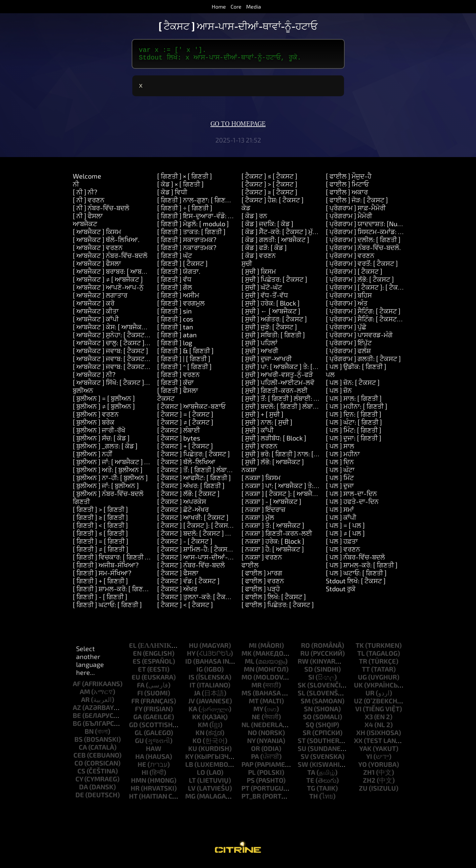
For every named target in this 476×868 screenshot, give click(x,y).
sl (302, 697)
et (142, 673)
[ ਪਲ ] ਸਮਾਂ (340, 513)
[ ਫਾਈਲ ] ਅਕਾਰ (347, 196)
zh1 (369, 776)
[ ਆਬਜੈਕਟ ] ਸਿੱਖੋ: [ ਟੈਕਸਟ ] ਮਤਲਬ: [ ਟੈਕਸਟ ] (132, 386)
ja (197, 697)
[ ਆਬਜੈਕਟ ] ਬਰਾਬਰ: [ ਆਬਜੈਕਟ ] (116, 275)
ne (256, 721)
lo (201, 776)
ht (133, 800)
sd (309, 673)
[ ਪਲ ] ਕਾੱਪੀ (341, 521)
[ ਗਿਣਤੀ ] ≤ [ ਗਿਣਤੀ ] (100, 537)
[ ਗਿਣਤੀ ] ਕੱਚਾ (175, 386)
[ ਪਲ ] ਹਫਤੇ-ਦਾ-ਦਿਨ (352, 505)
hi (145, 776)
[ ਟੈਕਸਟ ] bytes (179, 442)
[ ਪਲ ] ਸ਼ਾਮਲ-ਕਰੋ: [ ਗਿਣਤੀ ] (362, 569)
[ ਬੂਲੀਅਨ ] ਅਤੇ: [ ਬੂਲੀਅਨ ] (108, 474)
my (258, 713)
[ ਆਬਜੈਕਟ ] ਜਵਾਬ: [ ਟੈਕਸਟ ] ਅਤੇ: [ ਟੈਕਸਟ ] (130, 362)
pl (252, 776)
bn (89, 735)
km (203, 728)
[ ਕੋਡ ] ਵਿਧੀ (172, 196)
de (80, 799)
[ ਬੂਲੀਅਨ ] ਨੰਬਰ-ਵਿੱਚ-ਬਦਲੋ (108, 497)
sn (308, 713)
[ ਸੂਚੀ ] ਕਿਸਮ (259, 275)
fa (141, 689)
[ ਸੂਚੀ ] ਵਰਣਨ (260, 450)
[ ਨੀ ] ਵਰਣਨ (89, 204)
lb (189, 768)
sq (310, 728)
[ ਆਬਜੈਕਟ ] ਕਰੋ (94, 307)
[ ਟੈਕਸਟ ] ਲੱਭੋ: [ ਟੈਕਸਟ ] (188, 497)
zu (363, 792)
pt (245, 792)
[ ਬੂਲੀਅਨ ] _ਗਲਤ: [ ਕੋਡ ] (105, 450)
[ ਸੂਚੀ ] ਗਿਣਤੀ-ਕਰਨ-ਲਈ (275, 394)
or (256, 752)
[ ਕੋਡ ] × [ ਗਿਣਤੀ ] (180, 188)
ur (370, 697)
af (77, 687)
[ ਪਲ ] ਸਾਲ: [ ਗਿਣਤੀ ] (354, 402)
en (137, 657)
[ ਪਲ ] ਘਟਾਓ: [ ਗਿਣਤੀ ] (356, 577)
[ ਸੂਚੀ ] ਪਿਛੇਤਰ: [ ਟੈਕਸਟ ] (274, 283)
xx (358, 744)
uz (358, 705)
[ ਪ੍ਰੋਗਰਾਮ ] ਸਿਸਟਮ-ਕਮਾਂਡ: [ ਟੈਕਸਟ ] (374, 235)
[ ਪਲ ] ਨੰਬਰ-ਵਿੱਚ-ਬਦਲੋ (355, 561)
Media (254, 6)
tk (360, 649)
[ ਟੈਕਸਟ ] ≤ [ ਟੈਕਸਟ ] (269, 180)
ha (140, 760)
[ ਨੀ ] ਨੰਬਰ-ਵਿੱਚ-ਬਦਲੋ (101, 212)
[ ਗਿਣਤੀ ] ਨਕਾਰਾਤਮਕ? (187, 251)
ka (193, 713)
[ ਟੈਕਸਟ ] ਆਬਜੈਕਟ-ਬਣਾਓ (191, 410)
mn (249, 673)
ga (138, 721)
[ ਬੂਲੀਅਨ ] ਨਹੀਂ (92, 458)
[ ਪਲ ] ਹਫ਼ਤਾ (342, 545)
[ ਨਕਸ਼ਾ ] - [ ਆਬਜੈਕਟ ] (271, 505)
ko (197, 744)
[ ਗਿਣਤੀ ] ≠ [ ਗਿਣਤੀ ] (101, 553)
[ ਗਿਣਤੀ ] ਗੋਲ (175, 291)
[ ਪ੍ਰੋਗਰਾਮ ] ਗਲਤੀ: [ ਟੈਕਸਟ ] (363, 362)
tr (363, 665)
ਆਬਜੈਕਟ (85, 227)
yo (363, 768)
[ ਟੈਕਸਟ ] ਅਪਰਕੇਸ (182, 505)
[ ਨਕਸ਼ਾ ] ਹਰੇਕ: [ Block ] (273, 545)
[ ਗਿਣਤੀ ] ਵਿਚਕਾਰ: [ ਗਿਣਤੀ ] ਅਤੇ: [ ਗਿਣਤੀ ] (129, 561)
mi (253, 649)
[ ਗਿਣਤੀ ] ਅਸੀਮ (178, 299)
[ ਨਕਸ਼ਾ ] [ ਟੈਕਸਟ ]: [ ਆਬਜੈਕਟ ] (283, 497)
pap (247, 768)
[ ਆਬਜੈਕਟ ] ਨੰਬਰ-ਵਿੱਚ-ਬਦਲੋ (110, 259)
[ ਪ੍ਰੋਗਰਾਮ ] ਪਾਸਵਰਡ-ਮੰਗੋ (359, 339)
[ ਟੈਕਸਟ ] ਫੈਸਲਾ (178, 577)
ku (193, 752)
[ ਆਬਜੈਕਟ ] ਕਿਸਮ (97, 235)
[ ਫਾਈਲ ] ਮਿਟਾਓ (347, 188)
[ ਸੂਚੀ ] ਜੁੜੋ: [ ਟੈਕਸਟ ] (269, 331)
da (84, 791)
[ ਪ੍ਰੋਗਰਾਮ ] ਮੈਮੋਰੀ (349, 220)
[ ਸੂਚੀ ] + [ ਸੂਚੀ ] (262, 418)
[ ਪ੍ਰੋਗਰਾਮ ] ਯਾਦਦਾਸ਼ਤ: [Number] (371, 227)
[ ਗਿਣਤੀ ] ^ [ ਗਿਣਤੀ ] (184, 370)
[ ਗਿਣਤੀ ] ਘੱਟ (175, 259)
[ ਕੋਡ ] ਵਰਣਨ (259, 259)
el (133, 649)
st (302, 744)
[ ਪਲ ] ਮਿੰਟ (340, 481)
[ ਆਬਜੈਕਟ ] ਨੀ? (94, 378)
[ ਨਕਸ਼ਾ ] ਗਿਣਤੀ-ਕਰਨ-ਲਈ (277, 537)
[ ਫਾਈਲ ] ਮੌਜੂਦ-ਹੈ (349, 180)
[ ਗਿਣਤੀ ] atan (177, 339)
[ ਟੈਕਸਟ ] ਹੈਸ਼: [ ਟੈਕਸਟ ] (273, 204)
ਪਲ (330, 378)
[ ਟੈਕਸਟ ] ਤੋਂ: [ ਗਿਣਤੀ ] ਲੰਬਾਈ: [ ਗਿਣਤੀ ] (209, 474)
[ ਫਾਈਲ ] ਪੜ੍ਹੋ (261, 593)
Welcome (87, 180)
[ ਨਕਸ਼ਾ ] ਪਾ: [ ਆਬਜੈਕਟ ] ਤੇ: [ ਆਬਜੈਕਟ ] (294, 489)
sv (305, 760)
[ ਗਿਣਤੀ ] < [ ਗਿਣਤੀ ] (100, 529)
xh (361, 736)
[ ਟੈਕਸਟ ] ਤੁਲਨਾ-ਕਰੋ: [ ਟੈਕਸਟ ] (197, 600)
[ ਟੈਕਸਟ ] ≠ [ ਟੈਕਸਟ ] (185, 426)
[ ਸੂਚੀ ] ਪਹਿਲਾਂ (260, 347)
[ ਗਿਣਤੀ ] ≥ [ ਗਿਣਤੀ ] (100, 521)
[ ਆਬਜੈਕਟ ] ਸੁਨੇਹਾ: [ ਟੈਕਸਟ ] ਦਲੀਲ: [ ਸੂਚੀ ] (129, 339)
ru (305, 657)
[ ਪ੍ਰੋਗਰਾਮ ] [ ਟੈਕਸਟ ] (354, 275)
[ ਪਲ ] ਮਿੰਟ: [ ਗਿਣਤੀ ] (354, 434)
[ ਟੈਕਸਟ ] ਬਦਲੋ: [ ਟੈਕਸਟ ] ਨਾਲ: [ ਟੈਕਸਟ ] (211, 537)
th (314, 800)
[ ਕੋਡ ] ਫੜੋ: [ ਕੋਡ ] (264, 251)
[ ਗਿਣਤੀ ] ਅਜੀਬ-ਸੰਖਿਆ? (106, 569)
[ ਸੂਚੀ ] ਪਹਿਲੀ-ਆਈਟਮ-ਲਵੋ (278, 386)
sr (307, 736)
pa (255, 760)
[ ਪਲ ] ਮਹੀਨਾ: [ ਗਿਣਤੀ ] (357, 410)
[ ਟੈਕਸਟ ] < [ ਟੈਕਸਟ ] (185, 608)
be (77, 719)
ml (250, 665)
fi (140, 697)
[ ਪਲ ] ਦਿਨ (340, 466)
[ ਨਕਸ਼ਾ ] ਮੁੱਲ (258, 521)
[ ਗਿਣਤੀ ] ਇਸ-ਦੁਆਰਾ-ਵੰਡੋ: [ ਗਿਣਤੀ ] (205, 220)
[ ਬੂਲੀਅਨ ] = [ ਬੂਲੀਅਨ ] (104, 402)
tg (311, 792)
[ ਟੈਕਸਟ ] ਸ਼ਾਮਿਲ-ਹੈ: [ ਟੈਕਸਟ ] (196, 553)
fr (135, 705)
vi (358, 713)
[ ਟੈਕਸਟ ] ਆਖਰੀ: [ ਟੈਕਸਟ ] (193, 521)
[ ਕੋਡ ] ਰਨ (254, 220)
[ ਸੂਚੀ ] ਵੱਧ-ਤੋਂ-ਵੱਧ (265, 299)
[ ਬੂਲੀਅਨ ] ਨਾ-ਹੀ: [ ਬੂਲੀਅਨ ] (110, 481)
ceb (80, 759)
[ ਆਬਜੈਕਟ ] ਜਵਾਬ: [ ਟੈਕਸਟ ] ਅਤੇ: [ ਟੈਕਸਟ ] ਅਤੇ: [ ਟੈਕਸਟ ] (150, 370)
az (77, 711)
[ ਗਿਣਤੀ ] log (175, 347)
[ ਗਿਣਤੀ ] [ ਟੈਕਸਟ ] (182, 267)
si (311, 681)
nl (246, 728)
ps (251, 784)
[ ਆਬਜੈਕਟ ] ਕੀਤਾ (96, 315)
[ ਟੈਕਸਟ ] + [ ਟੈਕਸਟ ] (185, 450)
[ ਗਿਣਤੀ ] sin (174, 315)
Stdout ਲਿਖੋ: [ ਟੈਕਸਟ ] (356, 585)
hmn (139, 784)
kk (196, 721)
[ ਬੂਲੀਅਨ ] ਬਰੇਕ (94, 426)
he (142, 768)
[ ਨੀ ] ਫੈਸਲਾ (88, 220)
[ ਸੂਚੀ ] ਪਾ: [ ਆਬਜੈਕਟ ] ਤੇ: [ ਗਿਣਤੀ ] (288, 370)
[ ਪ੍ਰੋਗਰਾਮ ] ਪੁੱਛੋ (346, 331)
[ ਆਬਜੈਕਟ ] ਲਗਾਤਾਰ (100, 299)
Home (219, 6)
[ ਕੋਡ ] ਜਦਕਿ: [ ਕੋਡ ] (267, 227)
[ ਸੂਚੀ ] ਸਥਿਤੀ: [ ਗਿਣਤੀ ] (273, 339)
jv (192, 705)
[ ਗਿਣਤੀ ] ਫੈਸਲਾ (178, 394)
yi (369, 760)
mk (247, 657)
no (252, 736)
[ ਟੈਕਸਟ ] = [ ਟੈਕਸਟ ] (185, 418)
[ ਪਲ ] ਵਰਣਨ (343, 553)
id (189, 665)
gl (139, 736)
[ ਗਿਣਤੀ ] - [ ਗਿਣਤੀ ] (100, 600)
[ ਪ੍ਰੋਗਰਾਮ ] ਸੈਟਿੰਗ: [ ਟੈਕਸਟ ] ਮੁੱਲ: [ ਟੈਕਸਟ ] (382, 323)
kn (200, 736)
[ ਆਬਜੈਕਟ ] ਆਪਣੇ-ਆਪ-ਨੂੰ (108, 291)
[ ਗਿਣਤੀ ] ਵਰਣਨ (178, 378)
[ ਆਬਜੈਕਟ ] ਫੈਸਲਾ (97, 267)
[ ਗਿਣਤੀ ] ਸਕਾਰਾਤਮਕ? (187, 243)
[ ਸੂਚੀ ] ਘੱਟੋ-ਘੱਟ (262, 291)
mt (254, 705)
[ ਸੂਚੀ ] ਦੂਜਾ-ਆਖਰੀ (267, 362)
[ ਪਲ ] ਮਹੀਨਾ (343, 458)
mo (247, 681)
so (307, 721)
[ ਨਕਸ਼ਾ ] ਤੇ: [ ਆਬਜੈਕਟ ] (273, 529)
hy (191, 657)
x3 (369, 721)
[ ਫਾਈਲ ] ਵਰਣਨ (263, 585)
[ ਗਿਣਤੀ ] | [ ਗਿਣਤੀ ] (184, 362)
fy (139, 713)
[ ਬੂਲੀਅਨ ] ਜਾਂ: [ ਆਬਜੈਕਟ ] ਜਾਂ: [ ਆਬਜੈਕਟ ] (129, 466)
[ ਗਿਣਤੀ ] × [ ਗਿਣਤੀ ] (185, 180)
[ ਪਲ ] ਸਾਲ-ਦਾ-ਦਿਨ (351, 497)
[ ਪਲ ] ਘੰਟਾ (340, 474)
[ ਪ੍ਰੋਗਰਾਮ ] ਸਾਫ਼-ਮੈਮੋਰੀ (356, 212)
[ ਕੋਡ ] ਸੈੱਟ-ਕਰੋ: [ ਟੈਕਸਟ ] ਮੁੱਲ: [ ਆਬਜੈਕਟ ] (297, 235)
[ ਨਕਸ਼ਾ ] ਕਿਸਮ (261, 481)
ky (189, 760)
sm (306, 705)
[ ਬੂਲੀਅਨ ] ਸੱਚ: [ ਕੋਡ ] (101, 442)
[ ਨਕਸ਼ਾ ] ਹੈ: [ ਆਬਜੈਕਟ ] (273, 553)
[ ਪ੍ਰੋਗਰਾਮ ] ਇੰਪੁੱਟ (349, 347)
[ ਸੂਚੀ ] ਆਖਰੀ (260, 354)
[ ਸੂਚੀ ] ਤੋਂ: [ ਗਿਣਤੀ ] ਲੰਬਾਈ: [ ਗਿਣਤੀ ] (290, 402)
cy (79, 783)
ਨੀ (76, 188)
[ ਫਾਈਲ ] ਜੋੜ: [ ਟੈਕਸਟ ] (357, 204)
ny (251, 744)
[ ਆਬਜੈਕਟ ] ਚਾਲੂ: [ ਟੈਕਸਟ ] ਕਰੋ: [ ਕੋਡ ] (123, 347)
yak (365, 752)
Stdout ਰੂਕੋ (341, 593)
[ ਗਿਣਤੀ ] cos (175, 323)
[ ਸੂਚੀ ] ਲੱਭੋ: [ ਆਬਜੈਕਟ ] (273, 466)
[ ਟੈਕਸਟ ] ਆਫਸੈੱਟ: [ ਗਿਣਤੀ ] (194, 481)
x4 (369, 728)
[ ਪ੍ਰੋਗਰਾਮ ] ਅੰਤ (347, 307)
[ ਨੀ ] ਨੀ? (85, 196)
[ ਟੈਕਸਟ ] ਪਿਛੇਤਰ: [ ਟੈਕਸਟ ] (194, 458)
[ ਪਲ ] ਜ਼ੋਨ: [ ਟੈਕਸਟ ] (353, 386)
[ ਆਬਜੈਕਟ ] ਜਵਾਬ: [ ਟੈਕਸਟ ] (110, 354)
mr (257, 689)
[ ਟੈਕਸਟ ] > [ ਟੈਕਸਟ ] (269, 188)
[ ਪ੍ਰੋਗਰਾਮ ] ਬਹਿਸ (349, 299)
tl (361, 657)
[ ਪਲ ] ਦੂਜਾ (340, 489)
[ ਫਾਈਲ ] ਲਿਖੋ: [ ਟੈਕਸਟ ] (274, 600)
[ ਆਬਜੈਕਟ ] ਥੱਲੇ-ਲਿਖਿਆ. (106, 243)
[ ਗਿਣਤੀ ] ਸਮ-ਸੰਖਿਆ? (102, 577)
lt (192, 784)
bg (77, 727)
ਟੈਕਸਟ (166, 402)
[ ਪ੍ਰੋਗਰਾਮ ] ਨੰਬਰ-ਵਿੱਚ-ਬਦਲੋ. (363, 251)
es (137, 665)
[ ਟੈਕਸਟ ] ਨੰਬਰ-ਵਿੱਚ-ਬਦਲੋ (191, 569)
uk (358, 689)
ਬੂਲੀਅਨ (83, 394)
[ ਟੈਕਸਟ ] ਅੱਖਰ (177, 593)
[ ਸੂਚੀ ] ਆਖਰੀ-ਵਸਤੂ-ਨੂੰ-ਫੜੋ (277, 378)
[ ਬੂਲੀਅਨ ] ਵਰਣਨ (96, 418)
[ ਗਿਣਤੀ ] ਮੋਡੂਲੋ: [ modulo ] (193, 227)
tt (366, 673)
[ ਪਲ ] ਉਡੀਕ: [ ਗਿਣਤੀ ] (356, 370)
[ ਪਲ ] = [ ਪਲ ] (345, 529)
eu (136, 681)
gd (133, 728)
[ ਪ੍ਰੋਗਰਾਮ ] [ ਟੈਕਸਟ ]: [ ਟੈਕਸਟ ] (368, 291)
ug (362, 681)
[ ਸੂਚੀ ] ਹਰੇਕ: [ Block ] (271, 307)
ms (246, 697)
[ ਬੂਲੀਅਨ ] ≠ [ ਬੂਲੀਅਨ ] (104, 410)
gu (139, 744)
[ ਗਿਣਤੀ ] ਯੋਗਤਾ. (179, 275)
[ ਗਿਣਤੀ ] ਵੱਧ (174, 283)
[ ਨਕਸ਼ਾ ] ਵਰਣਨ (262, 561)
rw (303, 665)
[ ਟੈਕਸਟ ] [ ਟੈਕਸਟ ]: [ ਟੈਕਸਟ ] (196, 529)
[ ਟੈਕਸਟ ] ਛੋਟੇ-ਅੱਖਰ (183, 513)
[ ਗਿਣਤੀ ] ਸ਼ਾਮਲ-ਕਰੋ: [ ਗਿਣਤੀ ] (113, 593)
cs (81, 775)
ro (305, 649)
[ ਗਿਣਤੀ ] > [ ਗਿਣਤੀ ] (100, 513)
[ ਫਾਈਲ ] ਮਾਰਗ (262, 577)
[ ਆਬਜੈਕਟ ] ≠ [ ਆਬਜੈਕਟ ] (108, 283)
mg (190, 800)
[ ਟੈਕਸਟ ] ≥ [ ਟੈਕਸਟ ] (269, 196)
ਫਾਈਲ (250, 569)
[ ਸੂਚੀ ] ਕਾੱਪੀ (258, 434)
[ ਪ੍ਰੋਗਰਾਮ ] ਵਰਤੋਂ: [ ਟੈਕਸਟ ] (362, 267)
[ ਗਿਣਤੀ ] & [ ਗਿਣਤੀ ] (185, 354)
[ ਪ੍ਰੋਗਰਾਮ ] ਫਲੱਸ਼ (348, 354)
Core (236, 6)
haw (154, 752)
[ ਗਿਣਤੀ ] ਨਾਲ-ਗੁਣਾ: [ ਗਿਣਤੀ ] (196, 204)
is (192, 681)
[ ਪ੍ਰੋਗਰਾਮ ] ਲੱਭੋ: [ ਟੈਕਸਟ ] (360, 283)
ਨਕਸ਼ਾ (249, 474)
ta (311, 776)
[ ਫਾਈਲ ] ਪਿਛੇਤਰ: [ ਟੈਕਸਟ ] (278, 608)
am (85, 695)
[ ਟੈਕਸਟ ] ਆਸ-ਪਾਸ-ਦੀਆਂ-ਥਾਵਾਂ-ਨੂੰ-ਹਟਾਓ (211, 561)
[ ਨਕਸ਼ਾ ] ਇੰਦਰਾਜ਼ (263, 513)
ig (200, 673)
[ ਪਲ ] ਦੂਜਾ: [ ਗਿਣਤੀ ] (354, 442)
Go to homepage (238, 128)
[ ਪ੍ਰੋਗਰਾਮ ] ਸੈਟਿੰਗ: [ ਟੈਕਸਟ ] (363, 315)
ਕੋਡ (246, 212)
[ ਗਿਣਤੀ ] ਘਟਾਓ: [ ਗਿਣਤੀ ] (107, 608)
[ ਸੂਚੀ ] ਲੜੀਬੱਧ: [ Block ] (274, 442)
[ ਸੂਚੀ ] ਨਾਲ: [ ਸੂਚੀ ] (267, 426)
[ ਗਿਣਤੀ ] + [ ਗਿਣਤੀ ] (100, 585)
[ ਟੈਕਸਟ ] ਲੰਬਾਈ (179, 434)
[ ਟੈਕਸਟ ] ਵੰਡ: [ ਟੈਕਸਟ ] (188, 585)
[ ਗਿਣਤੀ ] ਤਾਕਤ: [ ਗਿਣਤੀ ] (191, 235)
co (79, 767)
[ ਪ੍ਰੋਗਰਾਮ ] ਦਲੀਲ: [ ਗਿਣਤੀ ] (363, 243)
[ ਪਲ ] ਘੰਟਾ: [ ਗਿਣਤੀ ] (354, 426)
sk (302, 689)
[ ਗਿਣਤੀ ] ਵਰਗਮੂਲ (181, 307)
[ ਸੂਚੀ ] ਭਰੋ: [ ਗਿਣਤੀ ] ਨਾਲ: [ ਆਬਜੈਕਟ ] (292, 458)
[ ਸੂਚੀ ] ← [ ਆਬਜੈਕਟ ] (271, 315)
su (302, 752)
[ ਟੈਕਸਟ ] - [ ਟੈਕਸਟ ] (185, 545)
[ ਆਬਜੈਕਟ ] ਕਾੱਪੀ (96, 323)
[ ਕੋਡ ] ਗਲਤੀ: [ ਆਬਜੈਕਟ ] (275, 243)
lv (192, 792)
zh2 (369, 784)
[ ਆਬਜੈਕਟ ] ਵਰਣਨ (98, 251)
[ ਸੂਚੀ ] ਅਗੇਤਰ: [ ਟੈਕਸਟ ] (274, 323)
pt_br (251, 800)
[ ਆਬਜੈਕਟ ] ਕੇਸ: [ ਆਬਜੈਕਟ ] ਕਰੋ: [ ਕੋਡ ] (126, 331)
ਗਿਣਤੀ (81, 505)
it (193, 689)
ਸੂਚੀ (247, 267)
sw (303, 768)
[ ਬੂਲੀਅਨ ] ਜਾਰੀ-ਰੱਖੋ (99, 434)
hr (135, 792)
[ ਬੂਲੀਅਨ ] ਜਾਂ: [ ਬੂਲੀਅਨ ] (106, 489)
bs (79, 743)
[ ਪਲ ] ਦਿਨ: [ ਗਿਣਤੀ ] (354, 418)
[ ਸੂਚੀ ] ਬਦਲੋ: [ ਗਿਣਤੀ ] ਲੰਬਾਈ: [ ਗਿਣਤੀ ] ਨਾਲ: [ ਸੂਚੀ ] (311, 410)
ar (85, 703)
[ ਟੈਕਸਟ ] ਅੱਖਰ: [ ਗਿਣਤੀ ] (191, 489)
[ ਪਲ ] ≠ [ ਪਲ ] (345, 537)
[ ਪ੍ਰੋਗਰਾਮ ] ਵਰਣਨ (350, 259)
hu (194, 649)
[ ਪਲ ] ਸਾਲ (340, 450)
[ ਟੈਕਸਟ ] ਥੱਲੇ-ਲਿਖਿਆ (186, 466)
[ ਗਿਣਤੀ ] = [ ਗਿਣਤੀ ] (101, 545)
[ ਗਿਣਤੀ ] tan (175, 331)
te (310, 784)
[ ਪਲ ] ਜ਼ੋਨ (339, 394)
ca (83, 751)
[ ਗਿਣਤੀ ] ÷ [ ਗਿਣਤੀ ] (185, 212)
